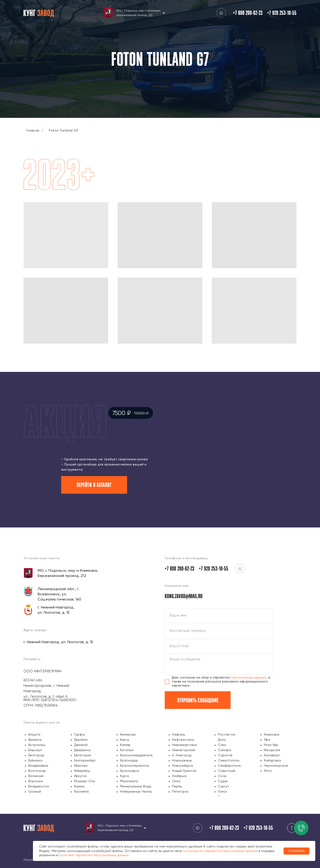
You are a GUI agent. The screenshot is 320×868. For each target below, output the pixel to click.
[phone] (219, 631)
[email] (219, 646)
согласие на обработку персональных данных (220, 851)
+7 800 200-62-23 (248, 13)
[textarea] (219, 664)
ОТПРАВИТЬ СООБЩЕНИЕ (198, 700)
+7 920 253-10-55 (282, 13)
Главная (33, 131)
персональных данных (249, 678)
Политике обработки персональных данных (94, 855)
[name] (219, 616)
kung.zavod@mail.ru (184, 596)
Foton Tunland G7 (64, 131)
